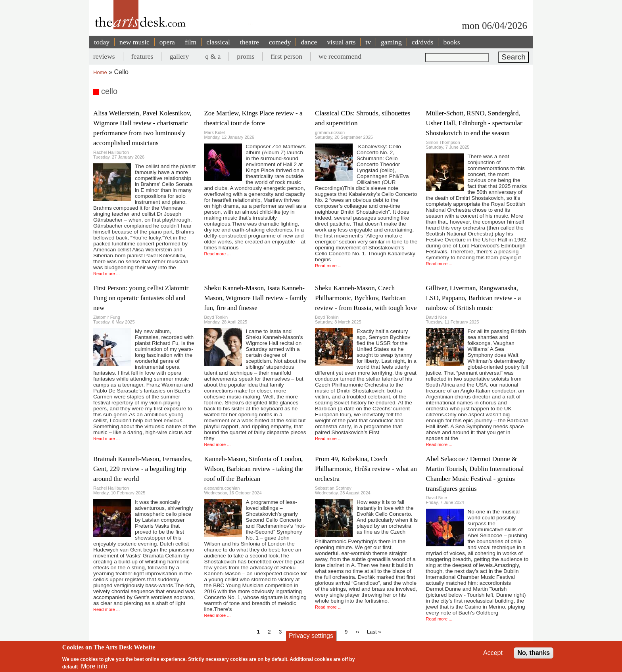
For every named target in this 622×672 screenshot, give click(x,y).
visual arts (341, 42)
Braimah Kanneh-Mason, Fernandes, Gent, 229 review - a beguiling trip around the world (143, 469)
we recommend (340, 56)
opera (167, 42)
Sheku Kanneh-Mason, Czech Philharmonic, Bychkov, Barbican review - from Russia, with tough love (366, 298)
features (142, 56)
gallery (179, 56)
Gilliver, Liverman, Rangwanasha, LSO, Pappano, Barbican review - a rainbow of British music (474, 298)
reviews (104, 56)
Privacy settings (311, 638)
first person (286, 56)
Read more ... (107, 274)
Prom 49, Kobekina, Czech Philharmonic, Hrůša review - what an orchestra (366, 469)
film (191, 42)
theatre (250, 42)
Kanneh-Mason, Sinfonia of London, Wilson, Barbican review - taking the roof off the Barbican (254, 469)
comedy (280, 42)
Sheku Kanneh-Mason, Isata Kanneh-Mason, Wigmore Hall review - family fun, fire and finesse (256, 298)
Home (100, 72)
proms (246, 56)
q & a (213, 56)
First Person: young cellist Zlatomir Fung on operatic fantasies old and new (141, 298)
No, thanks (534, 655)
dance (309, 42)
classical (218, 42)
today (102, 42)
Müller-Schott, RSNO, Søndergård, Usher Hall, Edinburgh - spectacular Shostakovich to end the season (474, 123)
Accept (493, 655)
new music (134, 42)
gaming (391, 42)
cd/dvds (423, 42)
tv (368, 42)
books (451, 42)
